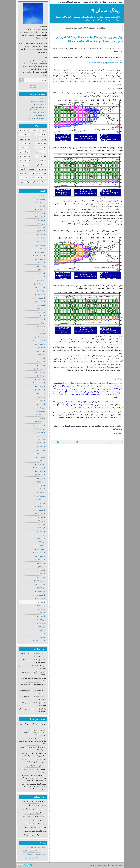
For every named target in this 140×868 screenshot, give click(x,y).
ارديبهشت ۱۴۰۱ (40, 340)
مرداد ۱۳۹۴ (41, 627)
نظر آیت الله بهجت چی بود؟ (38, 813)
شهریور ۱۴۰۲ (41, 284)
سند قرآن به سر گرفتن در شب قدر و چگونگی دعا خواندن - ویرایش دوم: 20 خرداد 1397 (33, 741)
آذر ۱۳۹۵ (42, 570)
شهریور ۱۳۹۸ (41, 454)
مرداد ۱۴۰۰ (41, 372)
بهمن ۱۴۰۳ (41, 224)
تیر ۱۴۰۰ (42, 376)
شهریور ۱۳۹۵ (41, 581)
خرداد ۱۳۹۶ (41, 549)
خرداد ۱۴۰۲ (41, 294)
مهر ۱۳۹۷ (42, 492)
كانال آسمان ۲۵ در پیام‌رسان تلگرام (34, 851)
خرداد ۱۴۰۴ (41, 210)
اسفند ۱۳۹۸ (41, 432)
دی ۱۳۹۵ (42, 567)
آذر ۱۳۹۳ (42, 637)
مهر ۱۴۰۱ (42, 323)
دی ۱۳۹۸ (42, 439)
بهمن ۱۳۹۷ (41, 478)
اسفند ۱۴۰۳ (41, 220)
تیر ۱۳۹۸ (42, 461)
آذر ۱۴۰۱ (42, 316)
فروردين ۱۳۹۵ (40, 599)
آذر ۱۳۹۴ (42, 613)
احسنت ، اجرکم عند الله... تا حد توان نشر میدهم (31, 827)
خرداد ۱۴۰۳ (41, 252)
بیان (108, 865)
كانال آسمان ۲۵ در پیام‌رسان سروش (34, 854)
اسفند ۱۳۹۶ (41, 517)
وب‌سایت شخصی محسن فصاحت (34, 847)
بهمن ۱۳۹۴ (41, 606)
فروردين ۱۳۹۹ (40, 429)
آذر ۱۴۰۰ (42, 358)
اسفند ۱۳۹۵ (41, 560)
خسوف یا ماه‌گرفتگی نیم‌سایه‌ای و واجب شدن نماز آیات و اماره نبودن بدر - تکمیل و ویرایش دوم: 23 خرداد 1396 (34, 786)
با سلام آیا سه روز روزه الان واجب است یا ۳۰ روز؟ (31, 801)
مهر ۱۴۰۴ (42, 195)
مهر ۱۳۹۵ (42, 577)
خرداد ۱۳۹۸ (41, 464)
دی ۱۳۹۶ (42, 524)
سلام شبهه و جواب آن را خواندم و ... (35, 820)
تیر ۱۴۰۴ (42, 206)
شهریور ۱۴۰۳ (41, 241)
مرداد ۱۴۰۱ (41, 330)
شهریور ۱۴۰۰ (41, 369)
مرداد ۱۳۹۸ (41, 457)
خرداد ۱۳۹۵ (41, 591)
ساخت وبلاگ (119, 865)
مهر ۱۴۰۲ (42, 280)
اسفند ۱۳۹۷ (41, 475)
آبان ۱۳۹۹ (42, 404)
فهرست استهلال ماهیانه (70, 2)
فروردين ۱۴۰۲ (40, 302)
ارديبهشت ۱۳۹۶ (40, 553)
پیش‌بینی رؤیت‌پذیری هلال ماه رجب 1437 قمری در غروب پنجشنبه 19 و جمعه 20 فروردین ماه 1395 (34, 732)
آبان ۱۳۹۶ (42, 531)
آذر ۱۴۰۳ (42, 231)
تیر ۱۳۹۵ (42, 588)
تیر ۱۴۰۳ (42, 248)
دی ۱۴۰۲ (42, 270)
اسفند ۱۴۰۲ (41, 263)
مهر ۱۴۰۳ (42, 238)
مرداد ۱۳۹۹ (41, 415)
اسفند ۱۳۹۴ (41, 602)
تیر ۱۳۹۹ (42, 418)
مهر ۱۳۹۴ (42, 620)
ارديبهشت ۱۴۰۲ (40, 298)
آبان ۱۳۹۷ (42, 489)
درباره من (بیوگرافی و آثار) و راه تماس (100, 2)
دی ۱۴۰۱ (42, 312)
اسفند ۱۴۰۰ (41, 347)
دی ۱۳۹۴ (42, 609)
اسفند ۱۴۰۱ (41, 305)
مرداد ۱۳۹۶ (41, 542)
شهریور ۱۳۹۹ (41, 411)
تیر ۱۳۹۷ (42, 503)
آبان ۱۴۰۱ (42, 319)
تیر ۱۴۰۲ (42, 291)
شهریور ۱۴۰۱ (41, 326)
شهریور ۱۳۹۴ (41, 623)
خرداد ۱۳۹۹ (41, 422)
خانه (121, 2)
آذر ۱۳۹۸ (42, 443)
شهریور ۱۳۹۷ (41, 496)
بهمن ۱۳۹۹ (41, 393)
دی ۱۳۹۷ (42, 482)
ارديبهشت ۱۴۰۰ (40, 383)
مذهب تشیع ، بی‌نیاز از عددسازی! (36, 766)
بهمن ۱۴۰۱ (41, 309)
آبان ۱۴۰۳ (42, 234)
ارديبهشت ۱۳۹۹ (40, 425)
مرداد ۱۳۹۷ (41, 500)
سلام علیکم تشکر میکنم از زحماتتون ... (34, 831)
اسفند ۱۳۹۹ (41, 390)
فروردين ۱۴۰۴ (40, 217)
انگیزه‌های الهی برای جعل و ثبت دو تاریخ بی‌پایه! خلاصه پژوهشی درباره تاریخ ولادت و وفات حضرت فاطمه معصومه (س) (33, 778)
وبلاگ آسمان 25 (105, 11)
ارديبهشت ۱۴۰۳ (40, 256)
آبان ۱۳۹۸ (42, 446)
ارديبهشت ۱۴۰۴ (40, 213)
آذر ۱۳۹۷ (42, 485)
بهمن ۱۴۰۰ (41, 351)
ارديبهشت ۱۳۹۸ (40, 468)
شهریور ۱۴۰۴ (41, 199)
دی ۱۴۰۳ (42, 227)
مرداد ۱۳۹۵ (41, 584)
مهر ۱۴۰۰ (42, 365)
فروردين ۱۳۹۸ (40, 471)
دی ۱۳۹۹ (42, 397)
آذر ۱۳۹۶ (42, 528)
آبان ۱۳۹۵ (42, 574)
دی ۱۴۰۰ (42, 355)
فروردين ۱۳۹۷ (40, 514)
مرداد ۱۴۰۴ (41, 203)
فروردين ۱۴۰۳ (40, 259)
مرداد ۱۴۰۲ (41, 287)
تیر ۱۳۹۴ (42, 630)
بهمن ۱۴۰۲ (41, 266)
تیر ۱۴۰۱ (42, 333)
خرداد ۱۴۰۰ (41, 379)
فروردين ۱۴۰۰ (40, 386)
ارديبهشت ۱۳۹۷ (40, 510)
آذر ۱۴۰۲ (42, 273)
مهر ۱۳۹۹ (42, 408)
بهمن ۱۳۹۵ (41, 563)
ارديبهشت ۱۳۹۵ (40, 595)
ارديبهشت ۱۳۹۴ (40, 634)
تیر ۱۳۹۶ (42, 545)
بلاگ (111, 865)
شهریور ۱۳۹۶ (41, 538)
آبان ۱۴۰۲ (42, 277)
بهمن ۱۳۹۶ (41, 521)
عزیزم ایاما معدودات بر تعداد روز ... (35, 805)
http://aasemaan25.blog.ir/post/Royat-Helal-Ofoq (105, 63)
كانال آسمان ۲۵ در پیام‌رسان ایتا (35, 858)
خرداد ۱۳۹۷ (41, 507)
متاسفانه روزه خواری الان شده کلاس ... (34, 809)
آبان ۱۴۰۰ (42, 362)
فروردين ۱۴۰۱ (40, 344)
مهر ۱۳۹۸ (42, 450)
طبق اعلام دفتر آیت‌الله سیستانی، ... (35, 824)
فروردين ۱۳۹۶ (40, 556)
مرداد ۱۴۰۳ (41, 245)
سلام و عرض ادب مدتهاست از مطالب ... (34, 835)
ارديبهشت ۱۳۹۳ (40, 641)
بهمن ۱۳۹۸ (41, 436)
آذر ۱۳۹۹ (42, 401)
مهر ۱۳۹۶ (42, 535)
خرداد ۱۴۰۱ (41, 337)
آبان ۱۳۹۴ (42, 616)
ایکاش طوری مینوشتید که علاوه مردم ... (34, 816)
